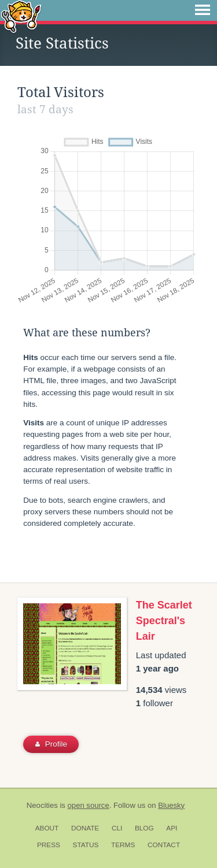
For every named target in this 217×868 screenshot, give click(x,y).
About (47, 828)
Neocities (42, 805)
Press (49, 845)
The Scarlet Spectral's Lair (164, 621)
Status (86, 845)
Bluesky (171, 805)
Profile (51, 744)
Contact (164, 845)
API (172, 828)
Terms (123, 845)
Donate (85, 828)
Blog (144, 828)
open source (89, 805)
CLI (117, 828)
